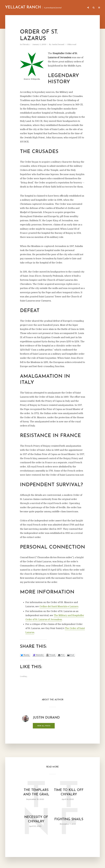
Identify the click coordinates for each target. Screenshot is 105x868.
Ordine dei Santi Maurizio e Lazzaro (59, 607)
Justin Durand (58, 44)
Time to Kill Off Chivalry (69, 792)
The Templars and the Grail (36, 792)
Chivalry (26, 44)
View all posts (44, 726)
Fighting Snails (69, 819)
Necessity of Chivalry (36, 819)
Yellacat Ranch (23, 7)
